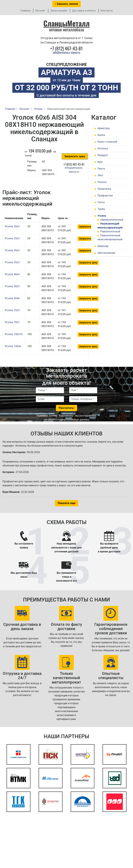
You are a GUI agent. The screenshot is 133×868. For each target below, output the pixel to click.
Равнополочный (110, 231)
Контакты (107, 11)
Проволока (104, 189)
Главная (25, 11)
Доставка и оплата (84, 11)
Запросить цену (75, 156)
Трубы (101, 209)
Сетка (101, 202)
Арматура (104, 128)
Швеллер (103, 246)
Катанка (103, 148)
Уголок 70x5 (12, 310)
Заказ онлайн (59, 11)
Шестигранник (106, 253)
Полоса (102, 182)
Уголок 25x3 (12, 238)
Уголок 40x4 (12, 274)
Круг (100, 162)
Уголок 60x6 (12, 298)
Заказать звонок (67, 4)
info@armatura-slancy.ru (66, 52)
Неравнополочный (112, 220)
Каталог (40, 11)
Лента (101, 169)
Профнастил (105, 196)
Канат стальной (107, 142)
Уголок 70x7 (12, 322)
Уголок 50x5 (12, 286)
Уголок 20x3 (12, 226)
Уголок (102, 216)
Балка (101, 135)
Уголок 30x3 (12, 250)
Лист (100, 175)
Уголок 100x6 (13, 346)
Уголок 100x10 (14, 334)
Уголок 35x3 (12, 262)
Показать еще (67, 503)
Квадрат (103, 155)
